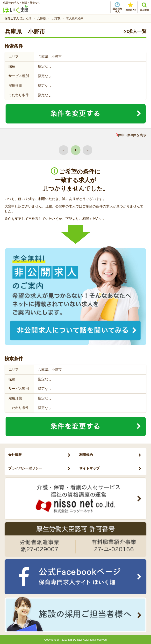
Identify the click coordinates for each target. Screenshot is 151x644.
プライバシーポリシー (25, 468)
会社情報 (15, 455)
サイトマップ (89, 468)
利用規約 (86, 455)
